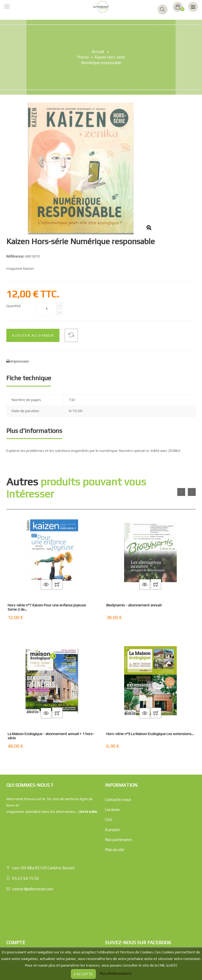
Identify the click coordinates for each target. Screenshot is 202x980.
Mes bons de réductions (26, 939)
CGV (109, 820)
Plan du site (115, 850)
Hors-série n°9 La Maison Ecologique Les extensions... (150, 734)
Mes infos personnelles (26, 929)
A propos (112, 830)
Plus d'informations (116, 973)
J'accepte (83, 974)
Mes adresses (18, 919)
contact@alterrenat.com (33, 844)
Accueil (98, 52)
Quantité (14, 306)
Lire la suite (88, 812)
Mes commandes (21, 889)
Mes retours (17, 899)
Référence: (15, 256)
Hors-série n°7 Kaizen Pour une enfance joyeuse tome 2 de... (47, 607)
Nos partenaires (118, 840)
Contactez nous (118, 800)
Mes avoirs (15, 909)
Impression (19, 361)
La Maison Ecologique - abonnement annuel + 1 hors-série (51, 736)
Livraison (112, 810)
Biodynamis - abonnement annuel (134, 605)
